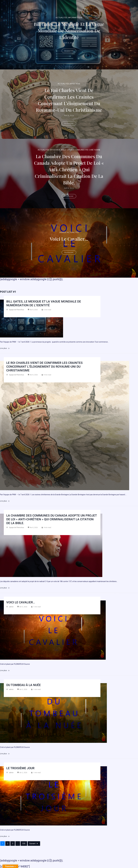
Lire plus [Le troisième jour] (5, 836)
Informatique (75, 17)
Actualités (61, 17)
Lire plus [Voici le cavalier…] (5, 671)
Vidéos (63, 232)
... (18, 844)
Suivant (34, 844)
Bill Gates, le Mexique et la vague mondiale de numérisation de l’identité (69, 30)
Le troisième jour (20, 768)
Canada (71, 150)
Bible (64, 150)
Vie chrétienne (93, 150)
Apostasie (75, 84)
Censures (80, 150)
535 (24, 844)
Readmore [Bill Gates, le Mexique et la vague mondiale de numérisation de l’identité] (69, 51)
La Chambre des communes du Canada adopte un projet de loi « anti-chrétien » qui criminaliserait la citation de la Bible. (69, 169)
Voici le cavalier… (69, 239)
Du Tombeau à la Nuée (24, 685)
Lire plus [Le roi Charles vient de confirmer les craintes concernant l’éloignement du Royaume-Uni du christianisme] (5, 501)
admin (11, 607)
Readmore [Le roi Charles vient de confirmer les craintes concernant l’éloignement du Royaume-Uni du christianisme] (69, 123)
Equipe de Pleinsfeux (17, 310)
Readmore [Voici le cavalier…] (69, 252)
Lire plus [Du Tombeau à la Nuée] (5, 754)
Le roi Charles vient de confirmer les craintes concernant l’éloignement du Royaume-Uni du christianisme (69, 100)
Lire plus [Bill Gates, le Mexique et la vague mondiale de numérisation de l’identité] (5, 348)
